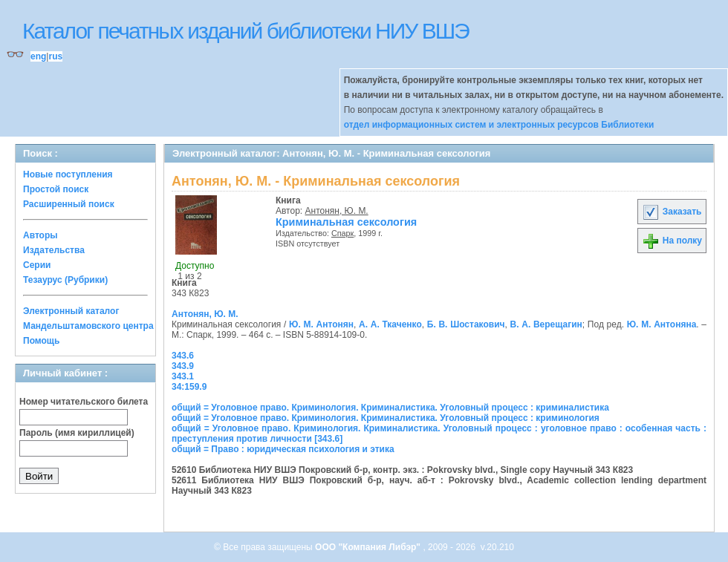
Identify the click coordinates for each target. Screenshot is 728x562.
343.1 (183, 376)
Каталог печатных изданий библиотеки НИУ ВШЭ (246, 31)
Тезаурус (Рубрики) (65, 280)
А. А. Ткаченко (390, 324)
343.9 (183, 366)
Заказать (672, 212)
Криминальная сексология (346, 222)
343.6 (183, 356)
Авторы (40, 235)
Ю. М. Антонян (321, 324)
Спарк (342, 233)
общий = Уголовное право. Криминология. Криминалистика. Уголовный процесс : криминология (386, 418)
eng (38, 56)
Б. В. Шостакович (466, 324)
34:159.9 (189, 387)
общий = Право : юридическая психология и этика (283, 449)
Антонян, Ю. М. (337, 211)
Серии (37, 265)
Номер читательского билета (84, 402)
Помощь (41, 341)
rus (55, 56)
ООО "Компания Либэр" (369, 547)
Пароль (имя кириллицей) (77, 433)
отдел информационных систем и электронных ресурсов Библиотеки (499, 125)
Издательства (54, 250)
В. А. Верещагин (546, 324)
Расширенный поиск (69, 204)
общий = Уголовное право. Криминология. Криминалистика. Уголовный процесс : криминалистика (390, 408)
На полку (672, 241)
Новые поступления (68, 174)
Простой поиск (56, 189)
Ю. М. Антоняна (662, 324)
